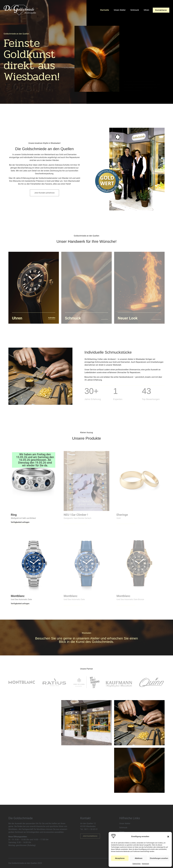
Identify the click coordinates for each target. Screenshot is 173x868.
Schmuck (135, 10)
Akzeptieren (120, 858)
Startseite (105, 10)
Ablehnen (139, 858)
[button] (168, 837)
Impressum (145, 864)
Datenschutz (137, 864)
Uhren (146, 10)
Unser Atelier (120, 10)
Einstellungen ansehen (159, 858)
